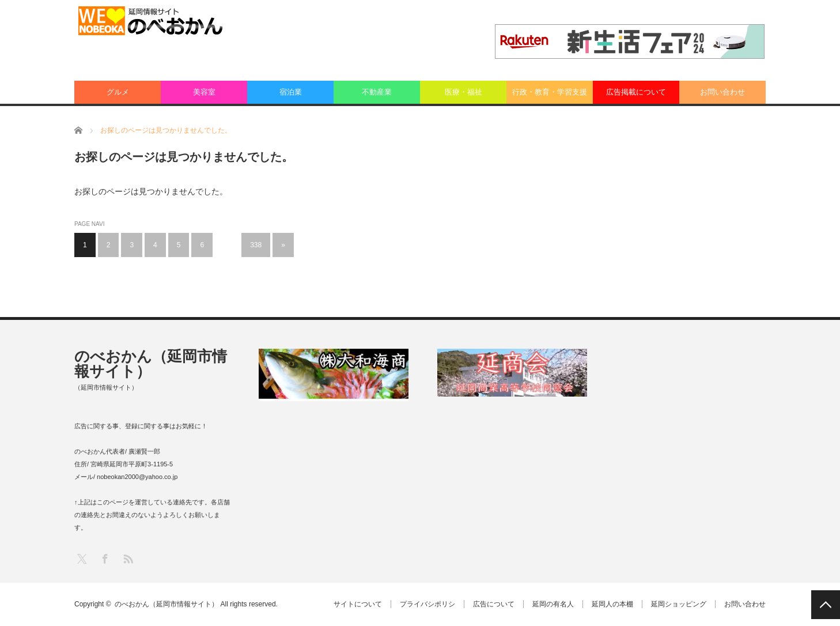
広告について (494, 604)
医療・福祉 (463, 92)
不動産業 (377, 92)
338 (256, 245)
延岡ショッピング (679, 604)
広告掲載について (636, 92)
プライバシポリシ (427, 604)
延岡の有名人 (553, 604)
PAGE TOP (826, 605)
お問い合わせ (722, 92)
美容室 (204, 92)
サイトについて (358, 604)
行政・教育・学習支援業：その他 (550, 96)
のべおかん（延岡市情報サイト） (151, 364)
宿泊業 (291, 92)
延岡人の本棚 (612, 604)
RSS (128, 558)
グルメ (118, 92)
